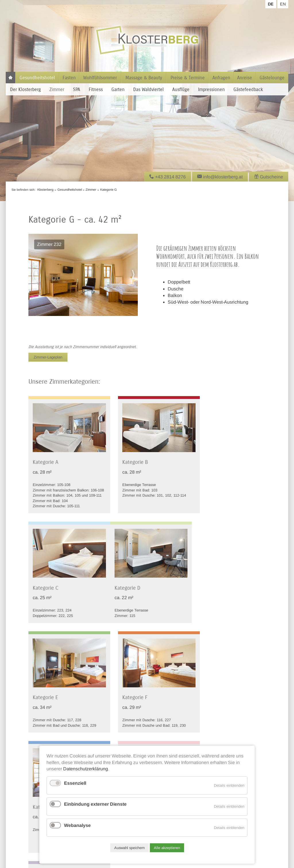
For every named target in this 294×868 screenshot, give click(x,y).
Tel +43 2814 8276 (25, 806)
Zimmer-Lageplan (48, 357)
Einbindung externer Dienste (95, 804)
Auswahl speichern (129, 848)
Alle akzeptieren (167, 848)
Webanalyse (77, 825)
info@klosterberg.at (26, 813)
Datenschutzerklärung (86, 769)
